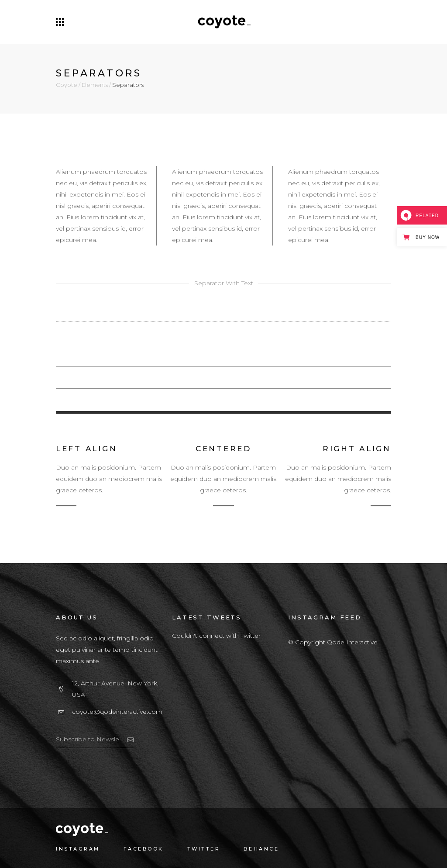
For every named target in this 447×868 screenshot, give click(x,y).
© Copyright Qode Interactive (333, 642)
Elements (95, 85)
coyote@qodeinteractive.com (117, 712)
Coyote (67, 85)
